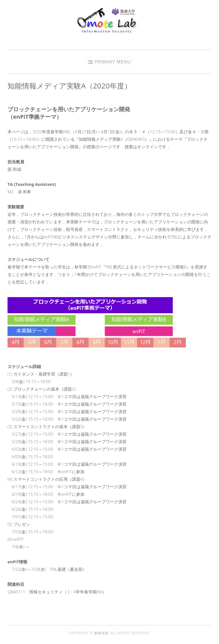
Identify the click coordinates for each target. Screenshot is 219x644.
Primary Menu (113, 62)
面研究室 (102, 633)
